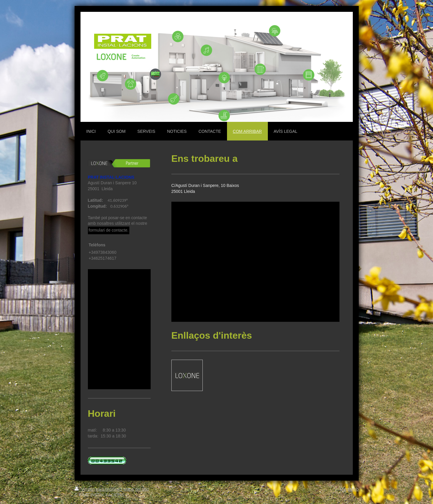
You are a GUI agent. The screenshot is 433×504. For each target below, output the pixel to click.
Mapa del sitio (136, 489)
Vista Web (349, 489)
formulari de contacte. (109, 230)
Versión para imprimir (98, 489)
